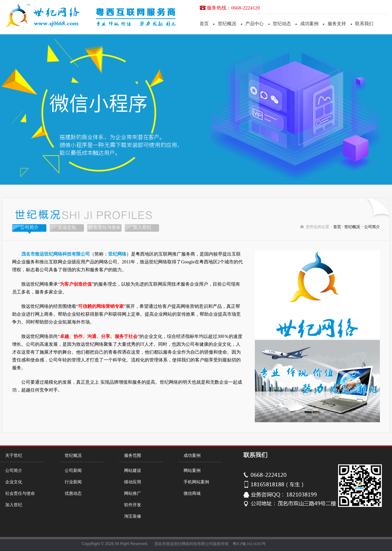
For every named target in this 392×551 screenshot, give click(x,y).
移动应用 (133, 482)
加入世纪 (142, 227)
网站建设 (133, 470)
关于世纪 (14, 455)
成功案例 (309, 24)
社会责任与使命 (105, 227)
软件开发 (133, 505)
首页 (204, 24)
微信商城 (192, 493)
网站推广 (133, 493)
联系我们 (364, 24)
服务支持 (337, 24)
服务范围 (133, 455)
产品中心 (254, 24)
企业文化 (67, 227)
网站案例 (192, 470)
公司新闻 (73, 470)
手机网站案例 (196, 482)
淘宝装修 (133, 516)
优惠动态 (73, 493)
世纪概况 (227, 24)
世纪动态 (282, 24)
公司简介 (29, 227)
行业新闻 (73, 482)
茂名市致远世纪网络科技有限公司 (184, 544)
